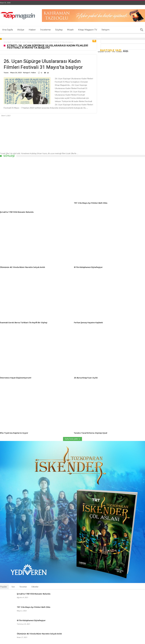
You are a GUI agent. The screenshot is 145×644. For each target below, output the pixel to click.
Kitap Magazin (49, 643)
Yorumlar (23, 580)
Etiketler (35, 580)
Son (13, 580)
